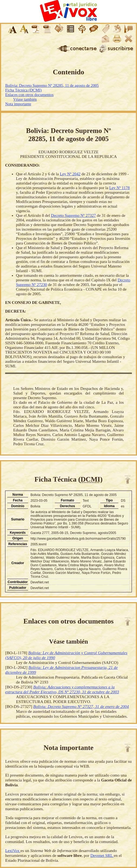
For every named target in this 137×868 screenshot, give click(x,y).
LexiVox (13, 850)
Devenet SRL (102, 855)
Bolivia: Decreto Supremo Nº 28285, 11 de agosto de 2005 (52, 85)
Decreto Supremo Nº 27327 (73, 215)
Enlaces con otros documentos (29, 95)
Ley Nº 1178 (119, 188)
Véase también (25, 99)
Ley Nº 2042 (70, 174)
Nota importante (18, 104)
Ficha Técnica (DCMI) (23, 90)
